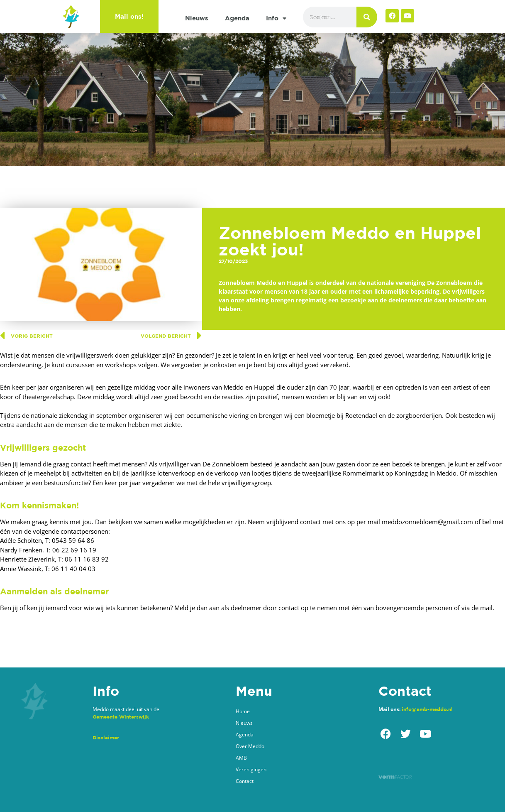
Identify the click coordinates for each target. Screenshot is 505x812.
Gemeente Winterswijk (121, 717)
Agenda (237, 18)
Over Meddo (250, 746)
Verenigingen (251, 769)
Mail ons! (129, 16)
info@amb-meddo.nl (427, 709)
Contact (245, 781)
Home (243, 711)
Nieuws (197, 18)
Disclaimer (106, 737)
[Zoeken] (367, 17)
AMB (241, 758)
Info (276, 18)
